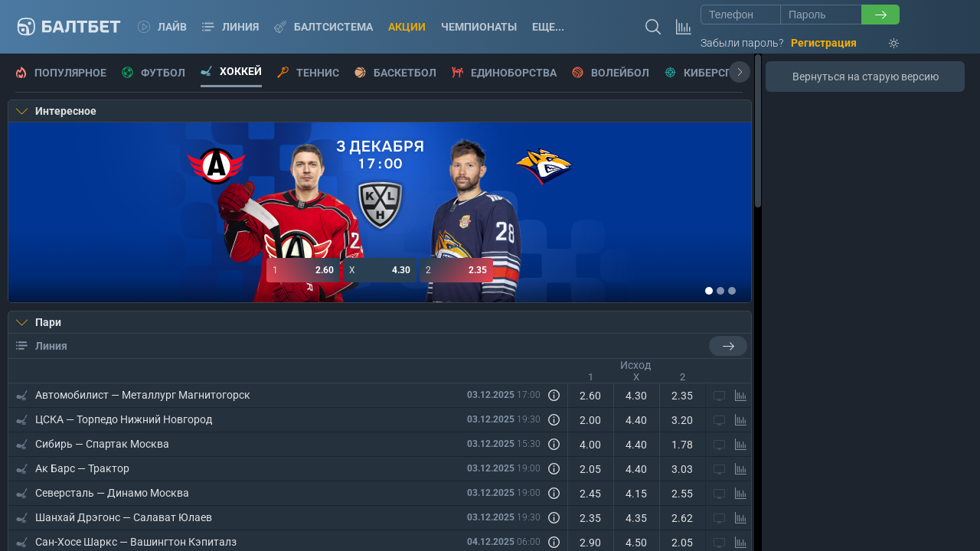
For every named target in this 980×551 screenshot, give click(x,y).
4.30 (380, 270)
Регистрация (824, 43)
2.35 (456, 270)
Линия (230, 27)
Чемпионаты (479, 27)
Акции (407, 27)
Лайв (162, 27)
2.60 (303, 270)
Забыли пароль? (742, 43)
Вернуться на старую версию (866, 77)
